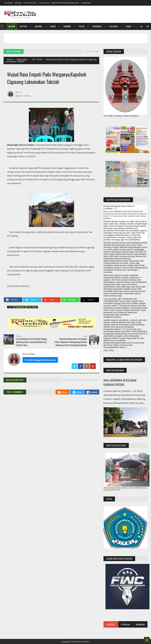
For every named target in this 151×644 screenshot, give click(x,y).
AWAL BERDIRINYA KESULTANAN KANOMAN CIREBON (120, 382)
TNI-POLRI (23, 26)
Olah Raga (113, 26)
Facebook (92, 392)
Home (12, 26)
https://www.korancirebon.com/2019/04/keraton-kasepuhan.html (125, 489)
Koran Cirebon (83, 642)
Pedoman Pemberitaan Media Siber (65, 3)
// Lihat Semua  (91, 52)
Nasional (39, 26)
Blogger (62, 392)
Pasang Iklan (86, 3)
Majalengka (22, 59)
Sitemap (18, 3)
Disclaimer (9, 3)
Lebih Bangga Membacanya (40, 360)
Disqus (77, 392)
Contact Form (44, 3)
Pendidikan (97, 26)
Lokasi (128, 26)
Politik (82, 26)
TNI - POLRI (37, 59)
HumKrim (67, 26)
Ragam (53, 26)
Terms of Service (30, 3)
